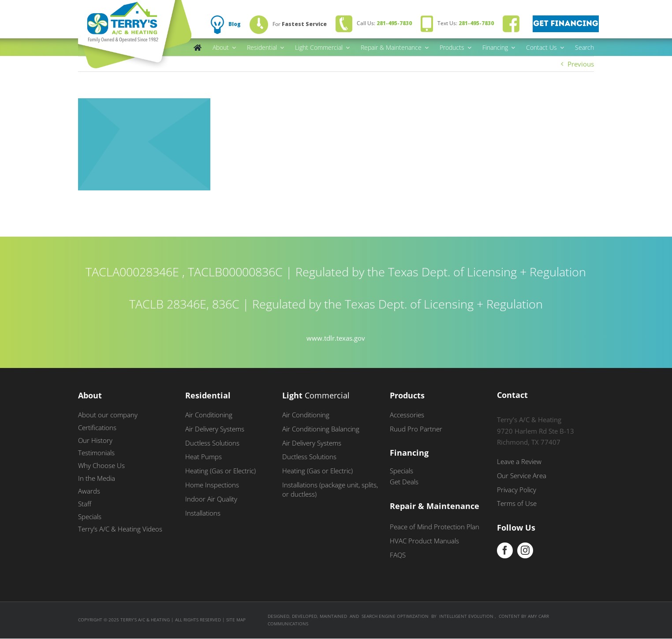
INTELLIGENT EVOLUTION (467, 616)
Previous (581, 64)
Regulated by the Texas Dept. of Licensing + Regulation (441, 272)
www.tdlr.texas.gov (336, 338)
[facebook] (505, 550)
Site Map (236, 620)
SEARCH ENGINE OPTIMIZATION (395, 616)
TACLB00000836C (235, 272)
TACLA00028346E (132, 272)
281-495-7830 (394, 23)
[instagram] (525, 550)
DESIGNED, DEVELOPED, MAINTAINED (307, 616)
